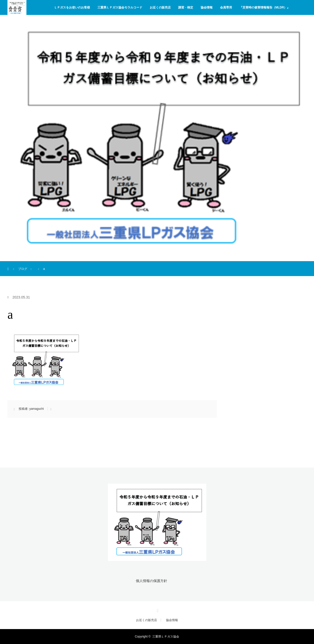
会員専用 (226, 7)
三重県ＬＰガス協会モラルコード (120, 7)
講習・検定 (186, 7)
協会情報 (207, 7)
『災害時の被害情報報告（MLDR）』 (265, 7)
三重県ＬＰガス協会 (166, 637)
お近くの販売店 (160, 7)
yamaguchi (37, 409)
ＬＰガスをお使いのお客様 (72, 7)
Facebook (157, 610)
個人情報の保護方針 (152, 581)
